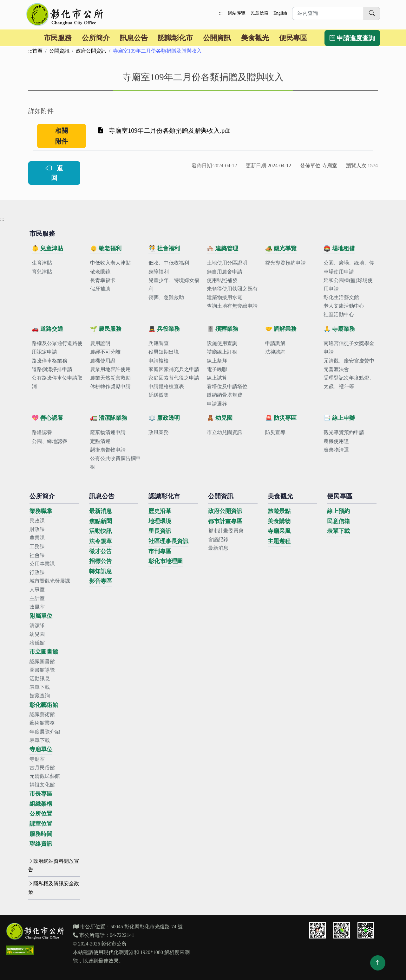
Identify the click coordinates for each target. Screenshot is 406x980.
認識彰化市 (175, 38)
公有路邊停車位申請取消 (57, 382)
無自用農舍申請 (225, 272)
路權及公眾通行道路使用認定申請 (57, 348)
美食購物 (279, 521)
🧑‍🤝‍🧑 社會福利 (164, 248)
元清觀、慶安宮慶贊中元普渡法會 (349, 365)
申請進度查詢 (352, 38)
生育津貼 (42, 263)
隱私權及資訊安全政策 (54, 888)
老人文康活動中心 (344, 306)
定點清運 (100, 441)
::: (221, 13)
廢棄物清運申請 (108, 432)
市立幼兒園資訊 (225, 432)
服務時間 (41, 834)
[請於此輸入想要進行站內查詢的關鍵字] (328, 13)
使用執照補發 (222, 280)
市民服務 (58, 38)
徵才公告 (101, 551)
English (280, 13)
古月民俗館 (42, 768)
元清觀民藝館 (45, 776)
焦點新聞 (101, 521)
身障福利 (159, 272)
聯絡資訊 (41, 844)
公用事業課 (42, 564)
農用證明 (100, 343)
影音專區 (101, 581)
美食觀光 (255, 38)
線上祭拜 (217, 361)
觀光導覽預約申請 (285, 263)
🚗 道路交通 (47, 329)
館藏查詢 (40, 696)
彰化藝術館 (44, 705)
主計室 (37, 598)
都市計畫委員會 (226, 531)
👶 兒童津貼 (47, 248)
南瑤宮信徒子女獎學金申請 (349, 348)
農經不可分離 (105, 352)
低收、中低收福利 (169, 263)
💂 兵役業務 (164, 329)
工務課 (37, 546)
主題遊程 (279, 541)
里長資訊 (160, 531)
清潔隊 (37, 626)
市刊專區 (160, 551)
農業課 (37, 538)
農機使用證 (103, 361)
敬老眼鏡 (100, 272)
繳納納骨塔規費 (225, 395)
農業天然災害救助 (110, 378)
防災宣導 (275, 432)
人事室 (37, 589)
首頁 (37, 51)
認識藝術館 (42, 714)
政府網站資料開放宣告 (54, 865)
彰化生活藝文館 (341, 297)
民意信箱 (259, 13)
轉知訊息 (101, 571)
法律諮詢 (275, 352)
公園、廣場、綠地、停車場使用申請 (349, 267)
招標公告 (101, 561)
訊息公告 (134, 38)
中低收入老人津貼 (110, 263)
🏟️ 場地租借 (339, 248)
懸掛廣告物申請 (108, 450)
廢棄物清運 (336, 450)
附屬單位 (41, 616)
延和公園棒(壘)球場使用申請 (348, 285)
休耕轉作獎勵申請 (110, 386)
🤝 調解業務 (281, 329)
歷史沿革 (160, 511)
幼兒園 (37, 634)
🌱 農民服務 (106, 329)
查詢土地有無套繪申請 (232, 306)
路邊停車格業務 (49, 361)
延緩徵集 (159, 395)
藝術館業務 (42, 723)
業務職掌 (41, 511)
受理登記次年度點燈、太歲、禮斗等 (349, 382)
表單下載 (40, 687)
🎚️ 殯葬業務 (223, 329)
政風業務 (159, 432)
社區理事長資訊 (168, 541)
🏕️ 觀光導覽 (281, 248)
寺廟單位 (41, 749)
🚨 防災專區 (281, 418)
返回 (54, 173)
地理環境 (160, 521)
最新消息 (101, 511)
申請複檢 (159, 361)
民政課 (37, 521)
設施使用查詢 (222, 343)
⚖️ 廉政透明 (164, 418)
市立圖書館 (44, 652)
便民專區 (293, 38)
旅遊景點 (279, 511)
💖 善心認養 (47, 418)
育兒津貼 (42, 272)
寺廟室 (37, 759)
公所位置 (41, 814)
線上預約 (338, 511)
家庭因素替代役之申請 (174, 378)
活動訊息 (40, 679)
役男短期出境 (164, 352)
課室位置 (41, 824)
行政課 (37, 572)
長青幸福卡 (103, 280)
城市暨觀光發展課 (50, 581)
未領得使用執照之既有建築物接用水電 (232, 293)
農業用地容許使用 (110, 369)
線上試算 (217, 378)
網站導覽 (237, 13)
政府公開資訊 (91, 51)
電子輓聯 (217, 369)
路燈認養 (42, 432)
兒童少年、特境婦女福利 (174, 285)
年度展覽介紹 (45, 732)
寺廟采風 (279, 531)
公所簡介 (96, 38)
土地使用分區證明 (227, 263)
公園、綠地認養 (49, 441)
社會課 (37, 555)
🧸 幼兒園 (220, 418)
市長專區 (41, 794)
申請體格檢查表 (166, 386)
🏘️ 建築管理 (223, 248)
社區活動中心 (339, 314)
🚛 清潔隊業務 (109, 418)
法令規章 (101, 541)
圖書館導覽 (42, 670)
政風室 (37, 607)
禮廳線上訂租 (222, 352)
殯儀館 (37, 643)
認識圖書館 (42, 661)
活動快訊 (101, 531)
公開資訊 (217, 38)
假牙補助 (100, 289)
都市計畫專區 (225, 521)
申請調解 (275, 343)
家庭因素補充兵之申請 (174, 369)
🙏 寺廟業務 (339, 329)
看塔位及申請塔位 (227, 386)
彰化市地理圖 (166, 561)
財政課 (37, 529)
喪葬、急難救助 (166, 297)
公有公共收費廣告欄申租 (115, 463)
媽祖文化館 (42, 785)
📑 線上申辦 (339, 418)
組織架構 (41, 804)
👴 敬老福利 (106, 248)
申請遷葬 (217, 404)
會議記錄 (218, 539)
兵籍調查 (159, 343)
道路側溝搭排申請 (52, 369)
